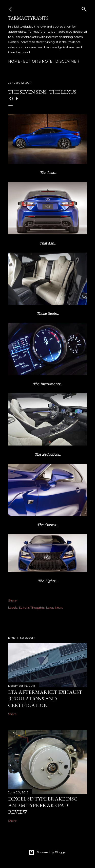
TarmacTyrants (28, 18)
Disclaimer (67, 61)
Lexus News (54, 607)
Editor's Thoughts (32, 607)
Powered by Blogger (48, 852)
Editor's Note (38, 61)
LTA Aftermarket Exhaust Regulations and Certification (45, 699)
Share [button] (12, 600)
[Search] (84, 8)
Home (14, 61)
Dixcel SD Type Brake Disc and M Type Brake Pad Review (43, 805)
